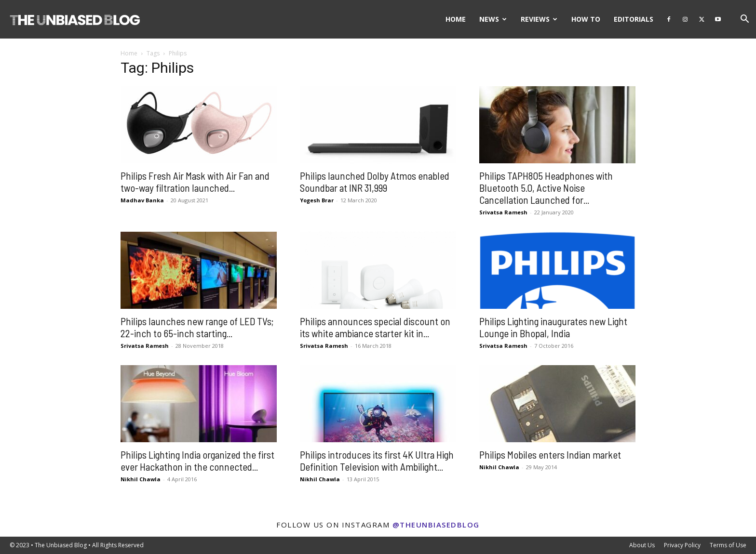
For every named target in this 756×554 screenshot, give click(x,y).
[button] (744, 20)
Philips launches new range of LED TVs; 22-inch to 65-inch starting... (197, 327)
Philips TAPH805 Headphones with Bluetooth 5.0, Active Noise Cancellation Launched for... (546, 188)
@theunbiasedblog (436, 525)
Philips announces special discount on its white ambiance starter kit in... (375, 327)
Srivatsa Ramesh (503, 212)
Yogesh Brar (317, 200)
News (493, 19)
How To (586, 19)
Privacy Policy (682, 545)
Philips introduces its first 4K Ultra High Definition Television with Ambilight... (377, 461)
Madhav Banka (142, 200)
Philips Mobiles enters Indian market (550, 455)
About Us (642, 545)
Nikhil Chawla (141, 479)
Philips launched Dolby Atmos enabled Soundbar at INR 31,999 (375, 182)
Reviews (539, 19)
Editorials (634, 19)
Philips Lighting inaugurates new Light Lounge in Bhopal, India (553, 327)
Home (456, 19)
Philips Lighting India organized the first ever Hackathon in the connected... (197, 461)
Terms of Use (728, 545)
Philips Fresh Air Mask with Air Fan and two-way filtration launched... (195, 182)
